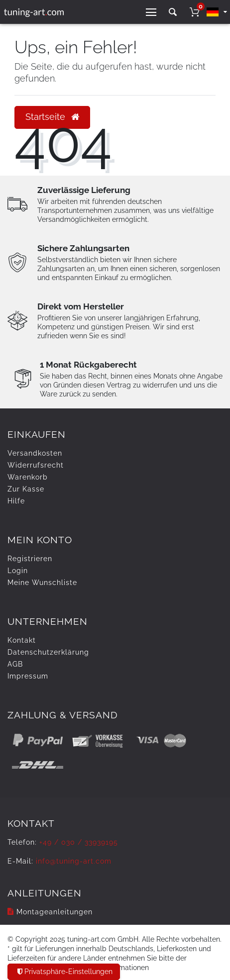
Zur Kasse (26, 489)
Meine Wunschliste (42, 583)
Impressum (28, 676)
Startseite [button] (52, 117)
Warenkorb (28, 477)
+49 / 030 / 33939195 (79, 842)
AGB (15, 664)
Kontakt (22, 640)
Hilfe (16, 501)
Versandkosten (35, 453)
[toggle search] (173, 12)
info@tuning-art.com (74, 861)
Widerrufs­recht (36, 465)
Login (18, 571)
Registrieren (30, 559)
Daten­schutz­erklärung (48, 652)
